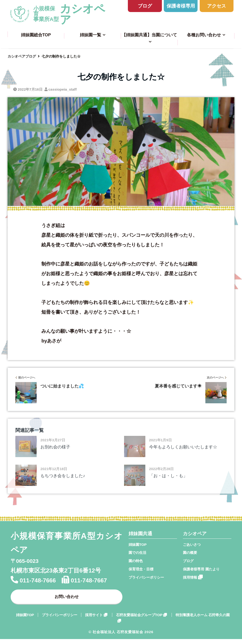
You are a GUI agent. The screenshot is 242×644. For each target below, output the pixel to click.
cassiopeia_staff (63, 89)
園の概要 (190, 553)
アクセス (216, 6)
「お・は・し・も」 (168, 476)
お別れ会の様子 (55, 447)
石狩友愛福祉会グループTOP (141, 620)
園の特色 (136, 561)
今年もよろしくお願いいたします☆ (183, 447)
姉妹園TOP (138, 545)
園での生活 (137, 553)
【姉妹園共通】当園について (149, 35)
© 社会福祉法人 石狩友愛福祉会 (116, 637)
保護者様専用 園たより (201, 569)
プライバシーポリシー (146, 577)
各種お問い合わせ (204, 35)
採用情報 (193, 577)
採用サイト (96, 620)
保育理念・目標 (141, 569)
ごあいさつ (192, 545)
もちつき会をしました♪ (63, 476)
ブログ (145, 6)
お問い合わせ (67, 599)
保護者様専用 (181, 6)
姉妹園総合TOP (36, 35)
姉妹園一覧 (91, 35)
